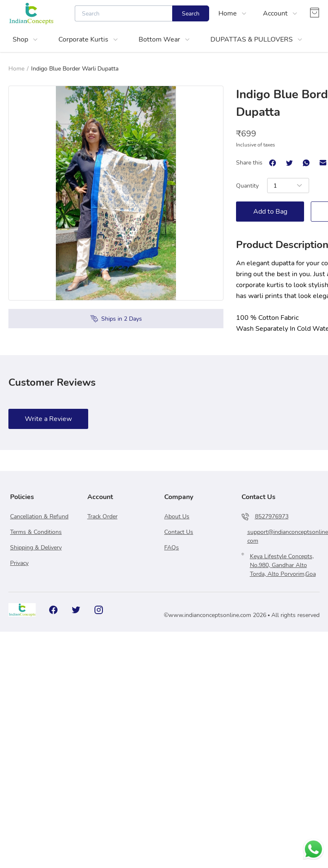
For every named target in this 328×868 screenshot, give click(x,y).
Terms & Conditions (36, 532)
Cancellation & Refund (39, 516)
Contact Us (179, 532)
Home (16, 69)
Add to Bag (270, 212)
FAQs (172, 548)
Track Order (102, 516)
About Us (177, 516)
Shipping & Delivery (36, 548)
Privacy (19, 563)
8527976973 (272, 516)
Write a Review (48, 419)
